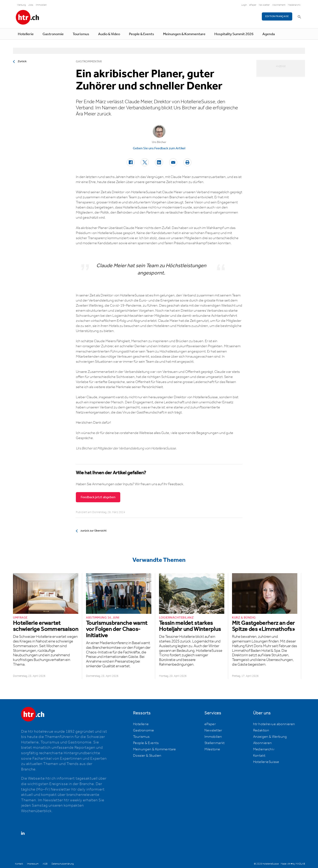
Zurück (22, 61)
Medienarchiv (294, 5)
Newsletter (264, 5)
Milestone (212, 749)
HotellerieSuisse (266, 762)
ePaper (253, 5)
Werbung (21, 5)
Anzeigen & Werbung (270, 737)
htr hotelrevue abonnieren (274, 724)
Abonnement (279, 5)
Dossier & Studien (147, 756)
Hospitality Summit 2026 (234, 34)
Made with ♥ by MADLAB (293, 864)
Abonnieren (263, 743)
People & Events (142, 34)
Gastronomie (53, 34)
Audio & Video (109, 34)
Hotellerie (26, 34)
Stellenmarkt (215, 743)
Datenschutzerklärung (63, 864)
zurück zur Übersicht (93, 531)
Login (244, 5)
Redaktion (261, 730)
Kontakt (259, 756)
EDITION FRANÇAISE (277, 16)
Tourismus (81, 34)
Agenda (269, 34)
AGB (45, 864)
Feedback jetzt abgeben (98, 497)
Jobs (31, 5)
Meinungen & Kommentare (184, 34)
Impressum (33, 864)
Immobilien (41, 5)
